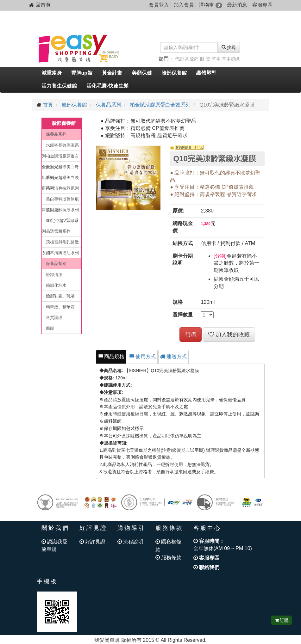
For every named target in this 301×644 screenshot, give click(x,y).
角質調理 (54, 318)
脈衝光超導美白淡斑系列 (60, 179)
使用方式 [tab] (142, 356)
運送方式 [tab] (173, 356)
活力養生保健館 (59, 86)
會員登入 (159, 5)
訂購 (282, 620)
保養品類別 (56, 264)
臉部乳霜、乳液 (60, 296)
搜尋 (229, 47)
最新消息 (237, 5)
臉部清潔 (54, 275)
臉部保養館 (174, 73)
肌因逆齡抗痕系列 (62, 210)
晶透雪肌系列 (58, 231)
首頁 (48, 105)
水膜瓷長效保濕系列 (60, 147)
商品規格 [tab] (111, 356)
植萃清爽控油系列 (62, 253)
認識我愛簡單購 (54, 546)
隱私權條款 (168, 546)
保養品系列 (109, 105)
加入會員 (184, 5)
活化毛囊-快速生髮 (107, 86)
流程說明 (130, 542)
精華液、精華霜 (60, 307)
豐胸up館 (82, 73)
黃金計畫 (112, 73)
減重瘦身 (52, 73)
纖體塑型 (206, 73)
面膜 (50, 328)
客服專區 (262, 5)
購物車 (210, 5)
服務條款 (168, 558)
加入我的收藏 (229, 334)
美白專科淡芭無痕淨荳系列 (60, 201)
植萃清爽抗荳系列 (62, 188)
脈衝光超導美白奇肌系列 (60, 168)
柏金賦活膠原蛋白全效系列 (160, 105)
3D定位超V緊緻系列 (60, 222)
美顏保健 (142, 73)
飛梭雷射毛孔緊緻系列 (60, 244)
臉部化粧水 (56, 285)
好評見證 (92, 542)
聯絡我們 (206, 567)
